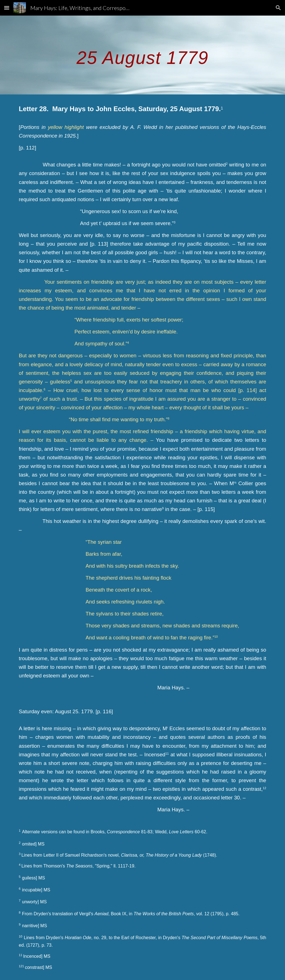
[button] (7, 8)
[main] (142, 55)
